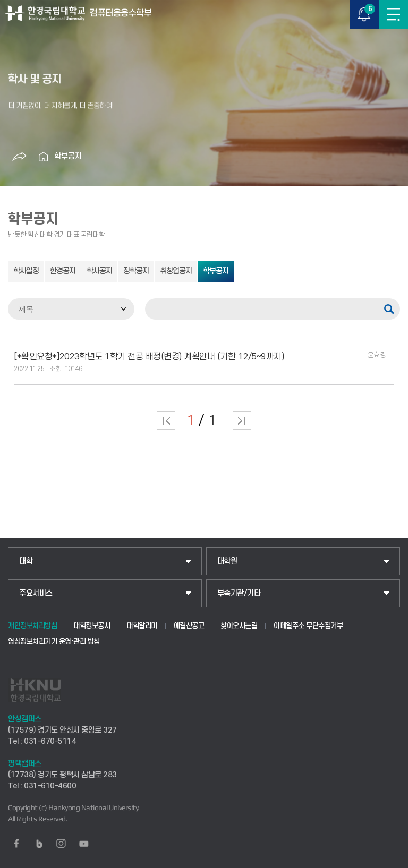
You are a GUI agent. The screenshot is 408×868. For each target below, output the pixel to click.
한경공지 (63, 271)
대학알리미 (142, 626)
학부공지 (68, 156)
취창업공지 (176, 271)
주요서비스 (36, 593)
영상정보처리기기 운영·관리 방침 (54, 642)
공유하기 (20, 157)
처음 (166, 421)
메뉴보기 (393, 15)
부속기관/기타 (239, 593)
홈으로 (44, 157)
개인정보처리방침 (32, 626)
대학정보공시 (92, 626)
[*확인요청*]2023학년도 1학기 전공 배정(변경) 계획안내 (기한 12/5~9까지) (149, 357)
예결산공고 (189, 626)
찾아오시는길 (239, 626)
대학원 (227, 561)
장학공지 (136, 271)
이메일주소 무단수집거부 (308, 626)
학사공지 (99, 271)
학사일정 (26, 271)
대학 (26, 561)
